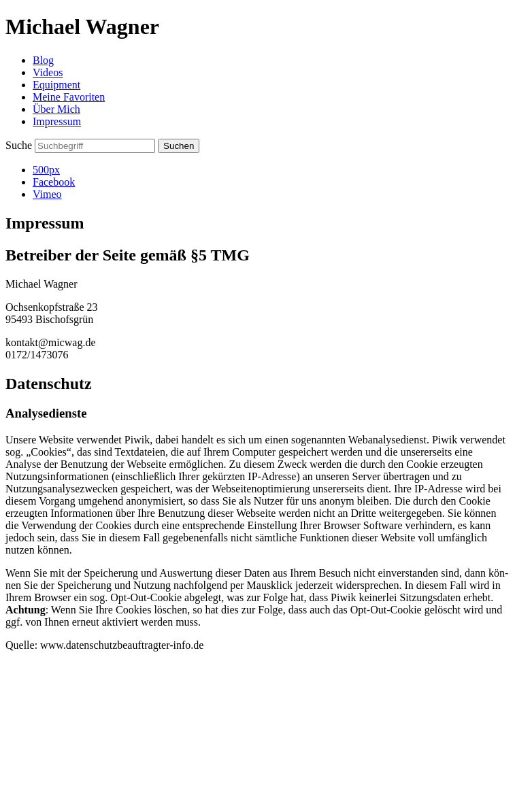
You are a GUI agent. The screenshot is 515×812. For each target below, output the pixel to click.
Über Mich (56, 109)
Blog (43, 60)
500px (46, 170)
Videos (48, 72)
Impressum (57, 121)
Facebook (54, 182)
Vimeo (47, 194)
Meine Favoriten (69, 97)
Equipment (56, 85)
